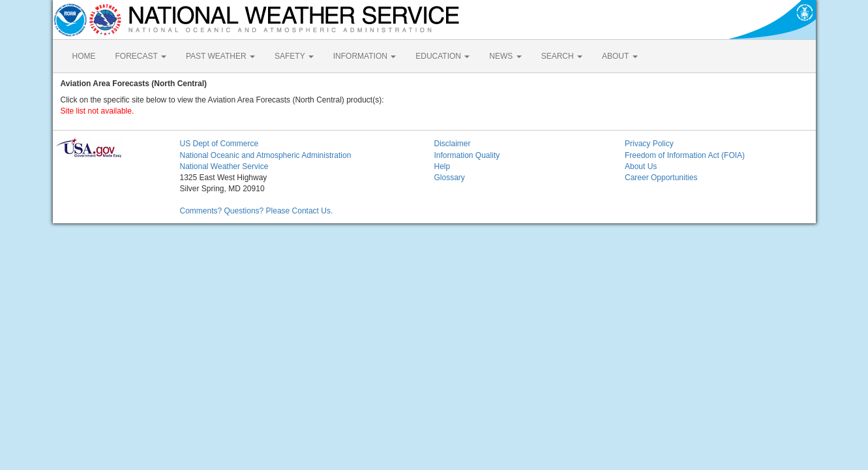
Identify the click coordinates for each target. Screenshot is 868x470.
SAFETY (294, 56)
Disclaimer (453, 144)
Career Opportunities (661, 178)
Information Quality (467, 155)
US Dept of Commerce (219, 144)
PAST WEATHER (220, 56)
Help (442, 166)
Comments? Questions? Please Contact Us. (257, 211)
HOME (84, 56)
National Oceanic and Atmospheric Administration (266, 155)
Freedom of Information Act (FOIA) (685, 155)
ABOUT (620, 56)
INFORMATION (365, 56)
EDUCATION (442, 56)
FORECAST (141, 56)
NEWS (505, 56)
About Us (641, 166)
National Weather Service (224, 166)
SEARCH (562, 56)
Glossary (450, 178)
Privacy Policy (649, 144)
